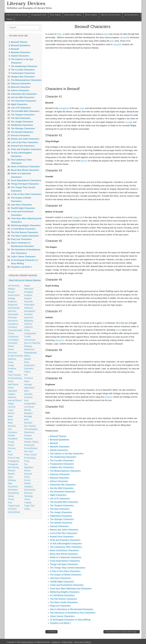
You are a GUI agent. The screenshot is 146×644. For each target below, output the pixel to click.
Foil (26, 375)
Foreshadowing (15, 378)
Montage (28, 416)
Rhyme (27, 471)
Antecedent (29, 305)
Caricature (12, 327)
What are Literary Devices (111, 15)
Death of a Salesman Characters (66, 557)
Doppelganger (31, 353)
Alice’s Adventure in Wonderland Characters (72, 609)
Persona (12, 448)
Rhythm (11, 474)
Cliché (27, 330)
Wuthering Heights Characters (65, 592)
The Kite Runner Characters (64, 599)
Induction (28, 394)
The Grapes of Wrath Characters (66, 575)
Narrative (28, 423)
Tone (10, 503)
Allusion (11, 292)
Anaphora (12, 302)
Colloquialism (30, 333)
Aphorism (12, 311)
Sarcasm (28, 474)
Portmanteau (30, 458)
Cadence (28, 324)
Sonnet (27, 480)
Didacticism (29, 349)
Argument (29, 318)
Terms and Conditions (83, 642)
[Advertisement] (93, 68)
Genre (11, 381)
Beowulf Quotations (60, 440)
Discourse (12, 353)
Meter (10, 416)
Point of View (14, 458)
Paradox (28, 436)
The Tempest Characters (62, 505)
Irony (26, 400)
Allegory (11, 289)
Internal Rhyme (15, 400)
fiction (59, 34)
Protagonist (13, 464)
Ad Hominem (14, 286)
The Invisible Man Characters (64, 502)
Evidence (12, 369)
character (117, 44)
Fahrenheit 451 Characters (63, 485)
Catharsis (28, 327)
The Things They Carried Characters (68, 568)
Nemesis (12, 426)
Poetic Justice (30, 455)
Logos (11, 410)
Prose (27, 461)
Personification (31, 448)
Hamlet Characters (59, 450)
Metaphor (28, 413)
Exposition (29, 369)
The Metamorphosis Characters (65, 471)
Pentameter (29, 445)
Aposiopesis (30, 311)
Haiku (27, 381)
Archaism (28, 314)
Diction (11, 349)
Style (10, 483)
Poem (10, 455)
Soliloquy (12, 480)
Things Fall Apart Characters (64, 564)
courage (129, 122)
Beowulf (124, 37)
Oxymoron (12, 432)
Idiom (27, 391)
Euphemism (29, 365)
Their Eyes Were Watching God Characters (71, 589)
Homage (28, 384)
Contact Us (56, 642)
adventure (60, 340)
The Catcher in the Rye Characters (67, 454)
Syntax (11, 496)
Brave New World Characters (64, 554)
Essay (11, 362)
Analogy (11, 298)
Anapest (28, 298)
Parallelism (13, 439)
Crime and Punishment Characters (67, 585)
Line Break (29, 407)
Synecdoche (30, 490)
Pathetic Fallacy (31, 442)
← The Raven (51, 632)
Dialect (11, 346)
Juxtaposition (30, 404)
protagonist (64, 108)
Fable (10, 372)
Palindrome (29, 432)
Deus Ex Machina (32, 343)
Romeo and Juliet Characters (64, 530)
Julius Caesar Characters (62, 616)
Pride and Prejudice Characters (65, 540)
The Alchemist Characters (63, 492)
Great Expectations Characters (65, 561)
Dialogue (28, 346)
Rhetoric (12, 471)
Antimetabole (14, 308)
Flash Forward (14, 375)
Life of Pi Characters (60, 499)
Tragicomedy (14, 506)
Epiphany (12, 359)
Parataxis (28, 439)
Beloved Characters (60, 478)
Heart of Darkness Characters (64, 550)
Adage (27, 286)
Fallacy (27, 372)
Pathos (11, 445)
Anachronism (14, 295)
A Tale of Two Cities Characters (65, 571)
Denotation (13, 343)
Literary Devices (26, 3)
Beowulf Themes (58, 436)
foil (103, 323)
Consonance (30, 340)
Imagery (11, 394)
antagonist (77, 217)
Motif (26, 420)
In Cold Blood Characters (62, 595)
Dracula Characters (59, 526)
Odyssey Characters (60, 474)
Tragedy (28, 503)
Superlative (13, 487)
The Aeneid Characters (61, 523)
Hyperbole (12, 391)
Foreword (28, 378)
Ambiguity (29, 292)
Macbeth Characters (60, 447)
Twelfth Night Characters (62, 582)
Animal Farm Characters (62, 537)
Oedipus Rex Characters (62, 467)
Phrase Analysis (91, 15)
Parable (11, 436)
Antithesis (29, 308)
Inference (12, 397)
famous (84, 161)
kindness (109, 397)
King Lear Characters (60, 606)
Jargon (11, 404)
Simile (27, 477)
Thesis (27, 499)
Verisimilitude (14, 512)
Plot (10, 451)
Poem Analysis (55, 15)
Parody (11, 442)
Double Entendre (15, 356)
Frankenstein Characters (62, 464)
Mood (10, 420)
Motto (10, 423)
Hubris (11, 388)
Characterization (15, 330)
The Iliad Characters (60, 509)
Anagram (28, 295)
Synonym (28, 493)
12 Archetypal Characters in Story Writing (70, 620)
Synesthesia (13, 493)
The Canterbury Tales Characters (66, 547)
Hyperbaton (29, 388)
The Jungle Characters (61, 512)
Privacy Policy (67, 642)
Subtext (28, 483)
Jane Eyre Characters (60, 578)
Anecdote (28, 302)
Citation (9, 19)
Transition (12, 509)
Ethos (27, 362)
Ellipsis (27, 356)
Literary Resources (132, 15)
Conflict (27, 337)
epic (112, 41)
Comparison (13, 337)
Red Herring (13, 467)
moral (118, 330)
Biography (29, 321)
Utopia (27, 509)
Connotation (13, 340)
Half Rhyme (13, 384)
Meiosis (28, 410)
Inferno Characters (59, 481)
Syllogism (28, 487)
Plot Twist (28, 451)
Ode (10, 429)
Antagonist (13, 305)
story (106, 34)
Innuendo (28, 397)
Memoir (11, 413)
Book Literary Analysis (73, 15)
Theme (11, 499)
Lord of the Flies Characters (64, 533)
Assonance (13, 321)
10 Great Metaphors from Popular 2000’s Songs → (122, 632)
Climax (11, 333)
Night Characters (58, 495)
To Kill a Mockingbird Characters (66, 544)
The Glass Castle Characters (64, 602)
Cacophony (13, 324)
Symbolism (13, 490)
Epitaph (28, 359)
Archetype (12, 318)
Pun (26, 464)
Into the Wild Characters (62, 488)
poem (82, 108)
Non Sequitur (30, 426)
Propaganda (13, 461)
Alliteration (29, 289)
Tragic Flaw (29, 506)
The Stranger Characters (62, 519)
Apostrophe (13, 314)
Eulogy (11, 365)
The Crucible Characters (62, 460)
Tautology (28, 496)
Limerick (12, 407)
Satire (10, 477)
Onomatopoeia (31, 429)
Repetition (29, 467)
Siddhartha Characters (61, 516)
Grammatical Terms (39, 15)
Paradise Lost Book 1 (60, 623)
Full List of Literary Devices (17, 15)
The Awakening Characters (63, 457)
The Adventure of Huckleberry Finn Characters (73, 613)
